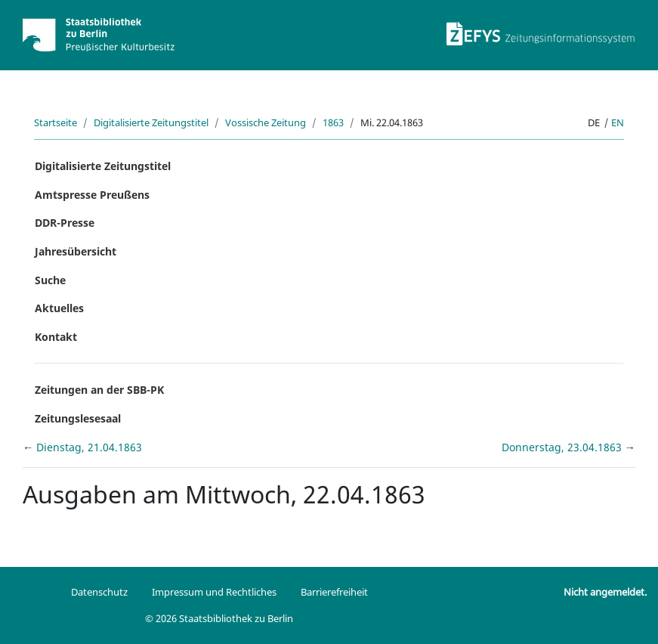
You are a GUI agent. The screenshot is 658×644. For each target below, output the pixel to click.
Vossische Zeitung (266, 122)
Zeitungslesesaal (78, 418)
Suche (50, 280)
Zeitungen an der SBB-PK (99, 390)
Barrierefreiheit (334, 592)
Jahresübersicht (76, 251)
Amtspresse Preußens (92, 195)
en (618, 122)
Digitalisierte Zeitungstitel (151, 122)
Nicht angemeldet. (605, 592)
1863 (333, 122)
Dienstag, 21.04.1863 (89, 447)
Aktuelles (59, 308)
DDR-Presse (65, 223)
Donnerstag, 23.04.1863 (563, 447)
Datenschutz (99, 592)
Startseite (56, 122)
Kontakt (56, 337)
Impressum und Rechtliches (214, 592)
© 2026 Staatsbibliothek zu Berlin (219, 618)
